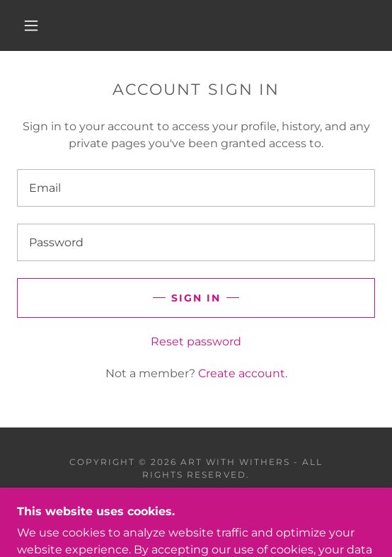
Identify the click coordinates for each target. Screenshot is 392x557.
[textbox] (196, 188)
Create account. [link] (243, 373)
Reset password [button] (196, 341)
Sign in (196, 298)
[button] (35, 25)
